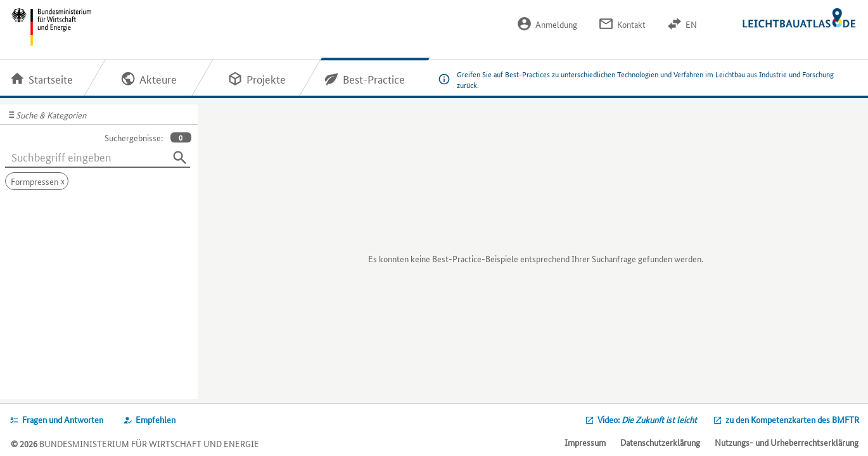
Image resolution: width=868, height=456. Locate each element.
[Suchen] (180, 158)
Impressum (585, 442)
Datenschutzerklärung (660, 442)
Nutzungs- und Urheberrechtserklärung (787, 442)
